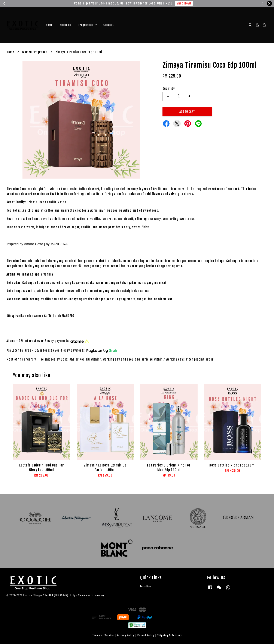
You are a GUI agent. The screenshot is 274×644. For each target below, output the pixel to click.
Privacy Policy (126, 635)
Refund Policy (146, 635)
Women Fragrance (35, 52)
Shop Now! (184, 3)
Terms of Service (103, 635)
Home (49, 25)
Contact (109, 25)
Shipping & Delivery (170, 635)
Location (146, 586)
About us (66, 25)
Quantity (169, 89)
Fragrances (88, 25)
